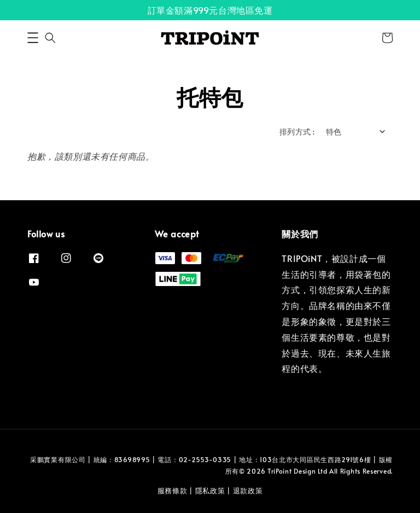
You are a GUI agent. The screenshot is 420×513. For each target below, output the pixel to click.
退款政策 (248, 491)
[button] (33, 38)
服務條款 (173, 491)
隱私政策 (210, 491)
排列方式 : (297, 132)
